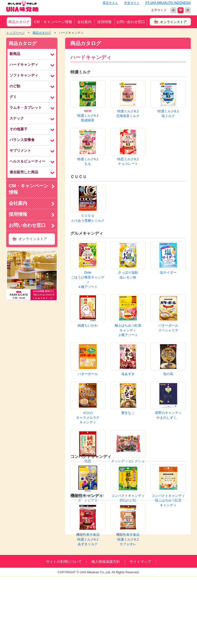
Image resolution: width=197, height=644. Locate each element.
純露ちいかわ (168, 201)
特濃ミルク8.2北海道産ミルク (128, 91)
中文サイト (132, 3)
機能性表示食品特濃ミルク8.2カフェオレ (128, 366)
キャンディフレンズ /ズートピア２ (88, 324)
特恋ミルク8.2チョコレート (168, 112)
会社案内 (84, 22)
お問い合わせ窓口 (131, 22)
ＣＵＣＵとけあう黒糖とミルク (88, 152)
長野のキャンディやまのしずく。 (168, 269)
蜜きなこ (168, 250)
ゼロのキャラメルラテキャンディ (128, 255)
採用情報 (104, 22)
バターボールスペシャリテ (128, 220)
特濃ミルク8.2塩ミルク (168, 91)
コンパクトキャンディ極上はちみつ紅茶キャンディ (168, 327)
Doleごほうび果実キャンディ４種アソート (88, 191)
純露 (88, 288)
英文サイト (110, 3)
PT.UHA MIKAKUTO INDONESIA (168, 3)
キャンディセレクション (128, 290)
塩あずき (168, 234)
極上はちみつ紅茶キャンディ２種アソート (88, 222)
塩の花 (88, 250)
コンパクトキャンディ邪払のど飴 (128, 324)
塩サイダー (168, 184)
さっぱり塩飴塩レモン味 (128, 187)
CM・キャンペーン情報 (53, 22)
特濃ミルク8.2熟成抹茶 (88, 118)
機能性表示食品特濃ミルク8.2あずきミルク (88, 366)
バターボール (168, 217)
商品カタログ (19, 22)
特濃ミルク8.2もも (128, 112)
